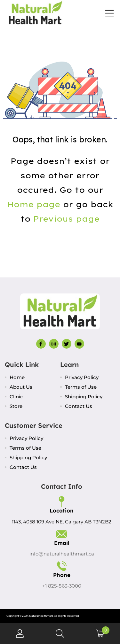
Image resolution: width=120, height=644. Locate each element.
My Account (20, 634)
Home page (34, 204)
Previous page (66, 219)
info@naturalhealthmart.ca (62, 554)
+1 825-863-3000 (62, 586)
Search (60, 634)
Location (62, 510)
